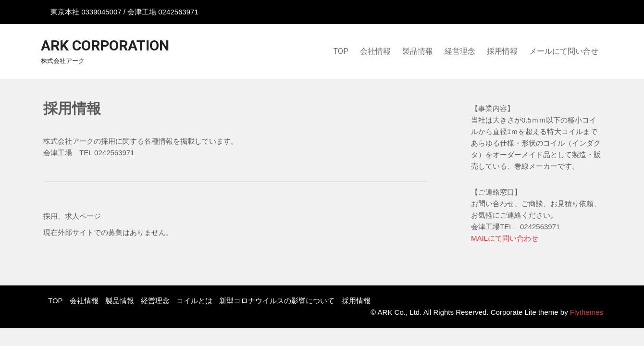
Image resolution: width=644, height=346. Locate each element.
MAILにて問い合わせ (505, 238)
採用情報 (502, 51)
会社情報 (375, 51)
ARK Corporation (105, 45)
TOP (341, 51)
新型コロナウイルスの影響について (277, 301)
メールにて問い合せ (564, 51)
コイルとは (194, 301)
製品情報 (418, 51)
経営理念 (460, 51)
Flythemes (586, 312)
